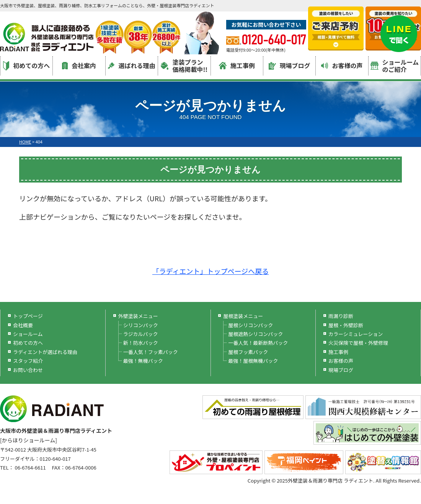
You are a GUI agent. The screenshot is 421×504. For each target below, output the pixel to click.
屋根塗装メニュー (243, 316)
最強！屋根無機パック (253, 361)
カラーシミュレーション (356, 334)
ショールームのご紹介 (395, 66)
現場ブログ (290, 65)
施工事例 (237, 65)
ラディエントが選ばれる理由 (45, 352)
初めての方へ (26, 66)
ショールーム (28, 334)
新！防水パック (141, 343)
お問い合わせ (28, 370)
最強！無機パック (143, 361)
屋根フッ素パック (248, 352)
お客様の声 (342, 65)
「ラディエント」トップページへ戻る (210, 271)
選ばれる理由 (131, 65)
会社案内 (79, 65)
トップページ (28, 316)
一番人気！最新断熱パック (258, 343)
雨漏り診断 (341, 316)
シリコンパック (141, 325)
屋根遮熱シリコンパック (255, 334)
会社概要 (23, 325)
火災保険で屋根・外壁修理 (358, 343)
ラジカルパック (141, 334)
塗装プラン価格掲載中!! (184, 66)
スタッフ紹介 (28, 361)
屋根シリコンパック (250, 325)
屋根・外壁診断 (346, 325)
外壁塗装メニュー (138, 316)
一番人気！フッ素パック (151, 352)
